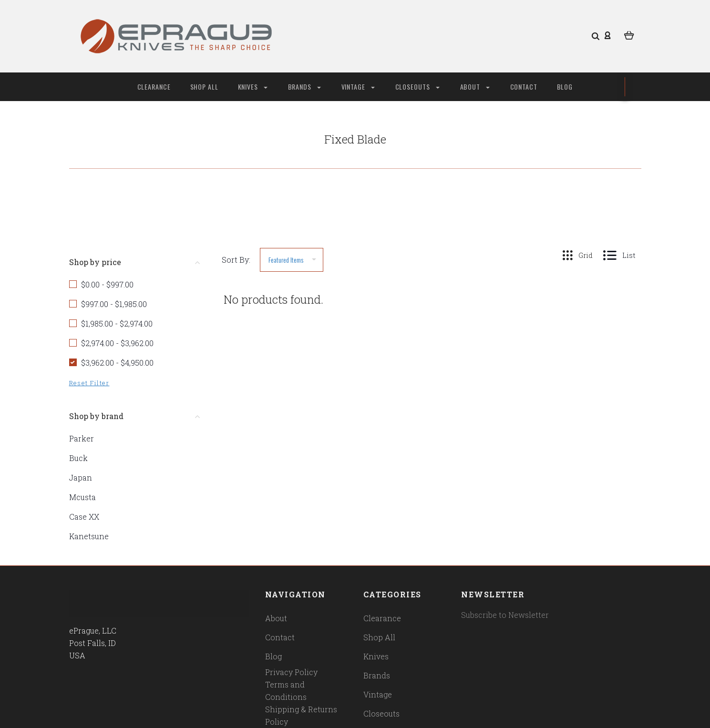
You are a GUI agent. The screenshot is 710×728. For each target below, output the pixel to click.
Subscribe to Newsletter (505, 615)
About (475, 87)
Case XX (84, 517)
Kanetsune (89, 536)
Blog (565, 87)
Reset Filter (89, 383)
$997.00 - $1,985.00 (114, 304)
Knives (253, 87)
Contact (524, 87)
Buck (78, 458)
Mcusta (82, 497)
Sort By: (236, 260)
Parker (82, 438)
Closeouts (417, 87)
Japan (81, 477)
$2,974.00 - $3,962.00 (117, 343)
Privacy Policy (291, 672)
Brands (304, 87)
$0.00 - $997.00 (107, 284)
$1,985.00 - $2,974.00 (117, 323)
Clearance (154, 87)
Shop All (205, 87)
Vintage (358, 87)
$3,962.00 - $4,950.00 (117, 363)
